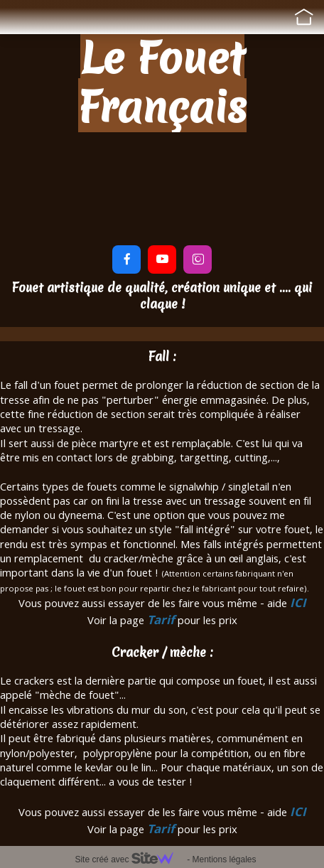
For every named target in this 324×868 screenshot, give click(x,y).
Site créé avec (129, 859)
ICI (298, 605)
